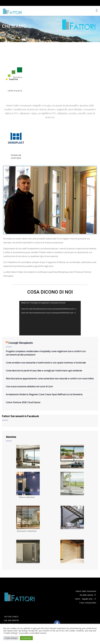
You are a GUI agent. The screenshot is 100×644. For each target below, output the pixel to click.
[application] (50, 318)
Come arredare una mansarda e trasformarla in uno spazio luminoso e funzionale (46, 363)
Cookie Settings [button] (11, 638)
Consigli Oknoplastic (21, 343)
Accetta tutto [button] (26, 638)
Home (5, 32)
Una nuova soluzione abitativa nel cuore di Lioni (29, 386)
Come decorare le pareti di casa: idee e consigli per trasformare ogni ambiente (44, 371)
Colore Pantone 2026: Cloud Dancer (23, 402)
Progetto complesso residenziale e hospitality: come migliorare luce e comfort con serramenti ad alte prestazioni (46, 353)
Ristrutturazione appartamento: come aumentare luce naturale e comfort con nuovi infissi (50, 379)
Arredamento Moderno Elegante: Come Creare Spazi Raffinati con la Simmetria (44, 394)
